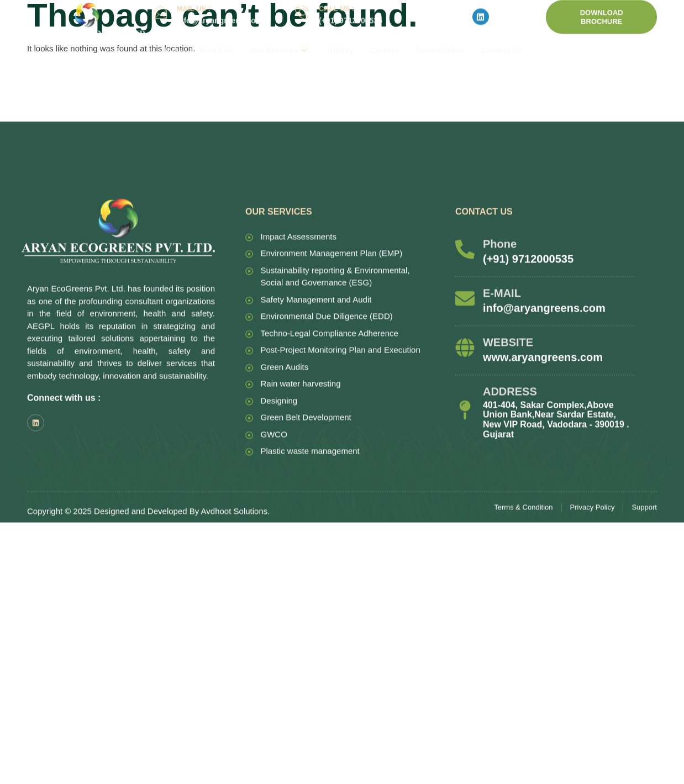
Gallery (341, 34)
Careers (385, 34)
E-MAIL (502, 405)
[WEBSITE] (465, 459)
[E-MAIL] (465, 410)
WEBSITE (508, 454)
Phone (500, 356)
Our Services (279, 35)
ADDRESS (510, 503)
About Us (217, 34)
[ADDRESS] (465, 522)
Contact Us (502, 34)
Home (172, 34)
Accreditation (440, 34)
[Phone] (465, 361)
